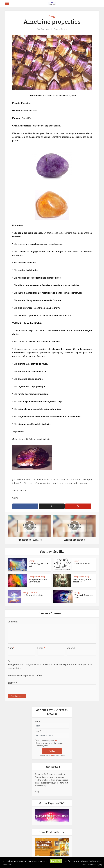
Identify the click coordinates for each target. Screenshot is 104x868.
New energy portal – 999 (38, 565)
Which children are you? (84, 596)
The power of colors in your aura (38, 581)
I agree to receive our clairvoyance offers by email (50, 744)
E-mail (41, 648)
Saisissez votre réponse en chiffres (25, 675)
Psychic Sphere (60, 29)
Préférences (95, 861)
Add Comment (43, 29)
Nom (11, 648)
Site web (71, 648)
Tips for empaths (82, 564)
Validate (52, 751)
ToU (56, 741)
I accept (56, 861)
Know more (6, 865)
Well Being (40, 577)
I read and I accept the (47, 741)
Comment (13, 622)
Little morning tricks (33, 595)
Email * (38, 731)
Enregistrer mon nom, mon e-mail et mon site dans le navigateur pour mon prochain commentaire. (50, 666)
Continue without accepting (92, 865)
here (51, 755)
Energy (52, 16)
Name (37, 721)
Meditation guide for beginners (83, 581)
